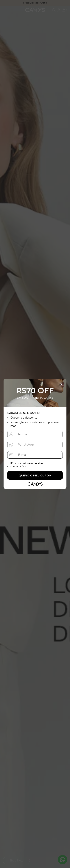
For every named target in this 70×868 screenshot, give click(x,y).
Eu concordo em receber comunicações (25, 465)
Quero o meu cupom (35, 475)
